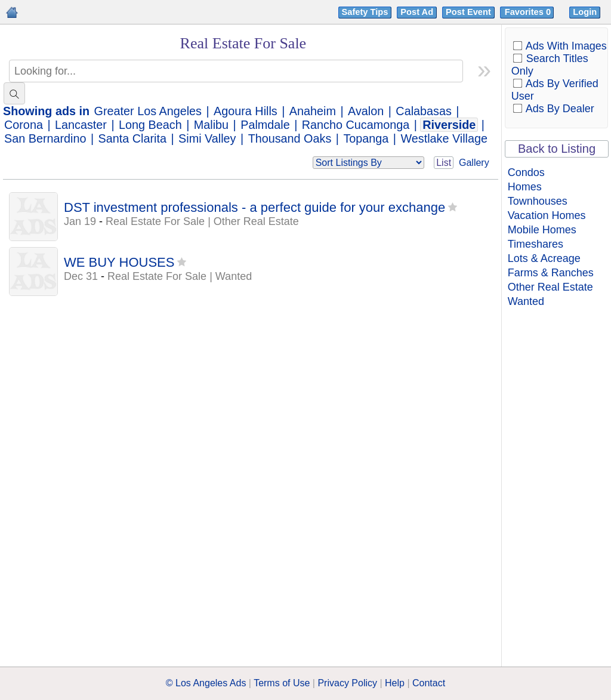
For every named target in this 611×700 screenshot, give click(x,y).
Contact (429, 683)
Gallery (474, 163)
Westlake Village (444, 138)
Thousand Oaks (290, 138)
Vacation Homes (547, 215)
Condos (526, 172)
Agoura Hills (246, 111)
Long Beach (150, 125)
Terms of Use (282, 683)
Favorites (529, 12)
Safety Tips (365, 12)
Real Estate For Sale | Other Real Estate (202, 221)
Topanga (366, 138)
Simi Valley (207, 138)
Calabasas (423, 111)
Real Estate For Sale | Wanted (180, 276)
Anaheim (313, 111)
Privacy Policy (347, 683)
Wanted (526, 301)
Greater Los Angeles (148, 111)
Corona (24, 125)
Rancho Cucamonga (356, 125)
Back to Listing (557, 149)
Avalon (366, 111)
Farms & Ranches (551, 273)
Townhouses (538, 201)
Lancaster (81, 125)
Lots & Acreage (544, 258)
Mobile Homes (542, 230)
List (444, 163)
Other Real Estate (550, 287)
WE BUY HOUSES (119, 262)
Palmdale (265, 125)
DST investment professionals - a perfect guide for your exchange (254, 207)
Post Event (468, 12)
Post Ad (417, 12)
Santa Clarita (132, 138)
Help (395, 683)
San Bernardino (45, 138)
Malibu (211, 125)
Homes (525, 187)
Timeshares (536, 244)
